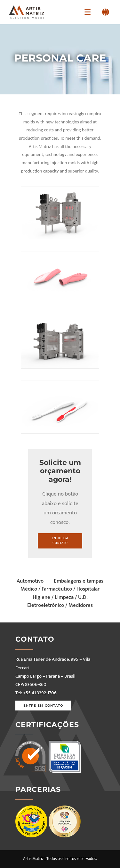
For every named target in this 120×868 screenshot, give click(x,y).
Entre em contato (43, 706)
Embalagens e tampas (79, 581)
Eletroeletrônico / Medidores (60, 605)
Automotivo (30, 581)
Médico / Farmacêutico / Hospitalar (60, 589)
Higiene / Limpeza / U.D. (60, 597)
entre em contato (60, 541)
